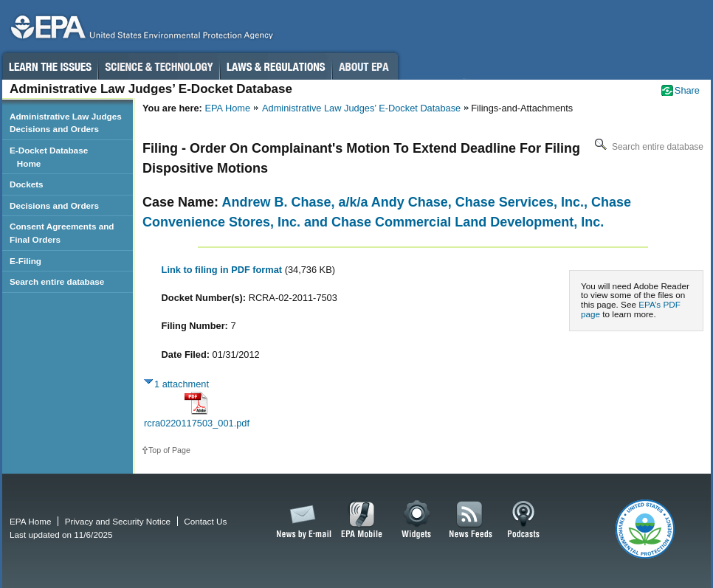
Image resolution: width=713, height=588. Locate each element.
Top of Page (169, 450)
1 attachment (182, 384)
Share (687, 90)
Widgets (417, 520)
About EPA (365, 66)
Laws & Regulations (276, 66)
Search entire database (648, 147)
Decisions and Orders (54, 205)
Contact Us (205, 521)
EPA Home (227, 108)
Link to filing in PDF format (223, 270)
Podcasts (523, 520)
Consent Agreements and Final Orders (62, 233)
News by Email (301, 520)
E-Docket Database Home (49, 157)
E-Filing (25, 261)
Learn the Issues (49, 66)
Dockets (27, 184)
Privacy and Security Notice (118, 521)
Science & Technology (159, 66)
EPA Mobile (362, 520)
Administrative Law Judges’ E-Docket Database (361, 108)
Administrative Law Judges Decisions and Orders (66, 123)
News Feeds (471, 520)
